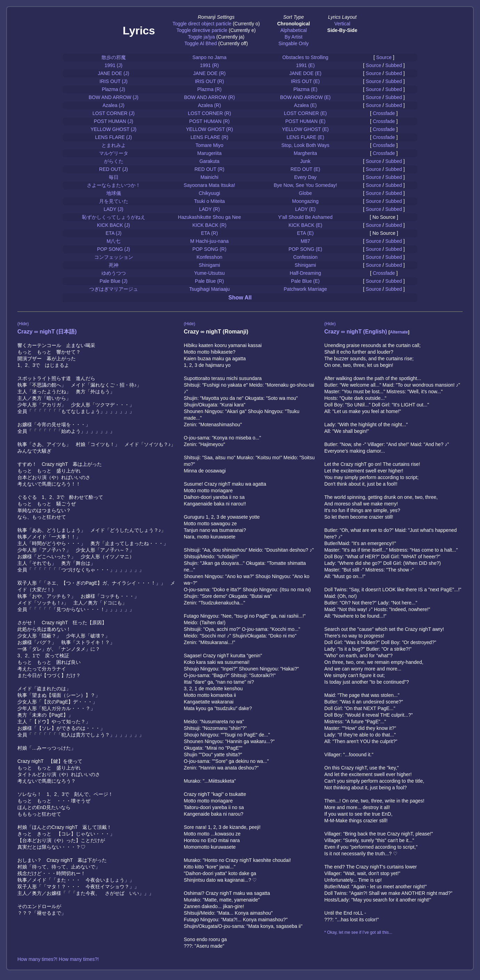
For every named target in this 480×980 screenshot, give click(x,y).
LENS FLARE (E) (305, 137)
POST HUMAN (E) (306, 121)
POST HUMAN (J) (113, 121)
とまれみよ (114, 145)
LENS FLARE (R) (209, 137)
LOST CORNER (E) (305, 113)
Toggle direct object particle (202, 24)
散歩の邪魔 (114, 57)
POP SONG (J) (113, 249)
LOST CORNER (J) (113, 113)
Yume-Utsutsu (210, 273)
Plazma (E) (305, 89)
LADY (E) (305, 209)
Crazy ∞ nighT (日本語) (47, 332)
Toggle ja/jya (201, 37)
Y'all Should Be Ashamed (305, 217)
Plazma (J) (113, 89)
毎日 (114, 177)
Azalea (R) (209, 105)
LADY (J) (113, 209)
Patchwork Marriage (305, 289)
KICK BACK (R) (209, 225)
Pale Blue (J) (113, 281)
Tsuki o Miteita (209, 201)
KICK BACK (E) (305, 225)
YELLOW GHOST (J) (114, 129)
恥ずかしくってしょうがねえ (114, 217)
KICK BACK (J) (113, 225)
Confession (305, 257)
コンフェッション (114, 257)
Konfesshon (210, 257)
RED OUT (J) (113, 169)
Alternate (399, 332)
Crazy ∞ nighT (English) (356, 332)
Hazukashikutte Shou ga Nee (209, 217)
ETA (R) (209, 233)
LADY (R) (210, 209)
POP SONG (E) (305, 249)
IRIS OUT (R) (210, 81)
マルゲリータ (114, 153)
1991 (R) (209, 65)
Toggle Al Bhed (200, 43)
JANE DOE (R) (209, 73)
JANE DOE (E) (305, 73)
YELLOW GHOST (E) (305, 129)
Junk (306, 161)
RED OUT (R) (209, 169)
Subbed (393, 65)
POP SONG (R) (210, 249)
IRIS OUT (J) (113, 81)
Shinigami (209, 265)
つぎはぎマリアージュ (114, 289)
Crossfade (384, 113)
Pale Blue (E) (305, 281)
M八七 (114, 241)
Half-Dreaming (305, 273)
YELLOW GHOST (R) (209, 129)
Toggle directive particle (202, 30)
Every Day (305, 177)
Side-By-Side (342, 30)
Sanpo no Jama (209, 57)
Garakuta (210, 161)
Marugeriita (209, 153)
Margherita (305, 153)
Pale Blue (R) (209, 281)
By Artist (294, 37)
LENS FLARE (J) (114, 137)
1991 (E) (306, 65)
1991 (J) (113, 65)
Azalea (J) (113, 105)
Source (384, 57)
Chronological (293, 24)
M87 (305, 241)
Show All (240, 298)
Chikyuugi (209, 193)
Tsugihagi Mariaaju (209, 289)
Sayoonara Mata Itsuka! (210, 185)
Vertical (342, 24)
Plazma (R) (209, 89)
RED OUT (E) (305, 169)
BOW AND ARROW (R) (209, 97)
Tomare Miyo (209, 145)
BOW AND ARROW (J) (113, 97)
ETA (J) (114, 233)
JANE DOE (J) (113, 73)
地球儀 (114, 193)
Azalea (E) (305, 105)
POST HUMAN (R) (209, 121)
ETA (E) (306, 233)
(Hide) (23, 324)
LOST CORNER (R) (209, 113)
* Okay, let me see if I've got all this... (358, 932)
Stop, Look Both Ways (306, 145)
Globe (305, 193)
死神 (114, 265)
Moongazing (305, 201)
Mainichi (209, 177)
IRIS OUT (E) (305, 81)
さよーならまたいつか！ (114, 185)
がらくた (114, 161)
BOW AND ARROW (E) (305, 97)
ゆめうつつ (114, 273)
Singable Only (294, 43)
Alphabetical (293, 30)
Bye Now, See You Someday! (305, 185)
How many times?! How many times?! (58, 959)
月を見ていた (114, 201)
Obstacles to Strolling (305, 57)
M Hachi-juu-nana (209, 241)
